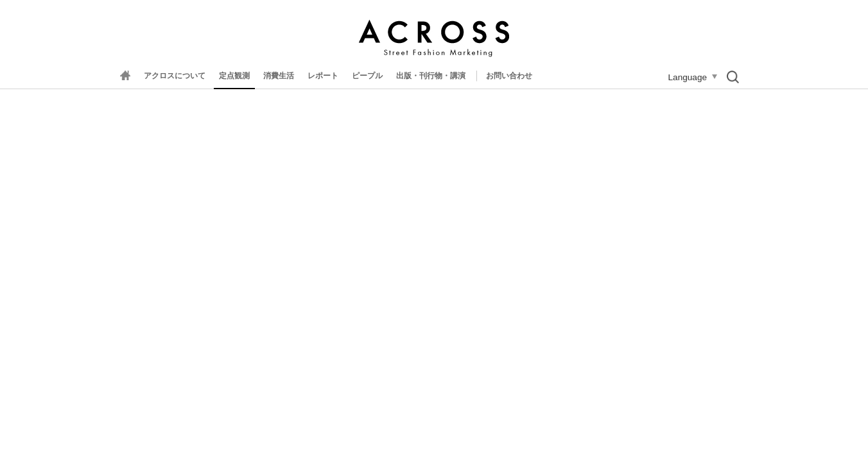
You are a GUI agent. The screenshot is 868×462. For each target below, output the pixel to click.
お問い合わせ (509, 76)
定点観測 (234, 76)
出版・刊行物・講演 (431, 76)
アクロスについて (175, 76)
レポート (323, 76)
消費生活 (279, 76)
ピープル (367, 76)
